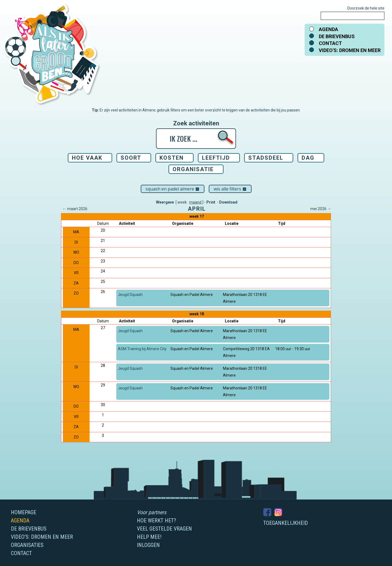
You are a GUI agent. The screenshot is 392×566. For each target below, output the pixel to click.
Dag (308, 158)
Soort (131, 158)
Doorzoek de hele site (366, 8)
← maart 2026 (75, 209)
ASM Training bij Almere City (142, 349)
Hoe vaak (87, 158)
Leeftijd (216, 158)
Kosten (172, 158)
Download (228, 202)
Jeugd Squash (130, 295)
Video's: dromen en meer (350, 50)
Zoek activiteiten (196, 123)
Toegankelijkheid (286, 523)
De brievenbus (337, 36)
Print (211, 202)
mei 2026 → (321, 209)
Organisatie (193, 169)
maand (195, 202)
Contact (330, 43)
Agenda (328, 29)
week (182, 202)
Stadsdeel (266, 158)
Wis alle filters (230, 189)
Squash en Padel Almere (173, 189)
